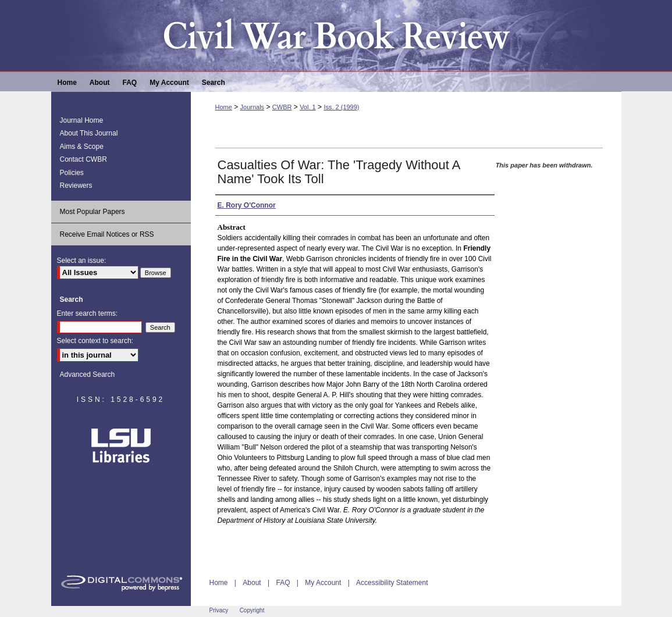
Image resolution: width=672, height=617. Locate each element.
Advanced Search (88, 375)
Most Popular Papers (93, 212)
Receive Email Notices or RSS (107, 234)
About (252, 583)
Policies (72, 173)
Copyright (252, 610)
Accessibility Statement (392, 583)
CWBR (282, 107)
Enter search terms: (88, 313)
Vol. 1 (308, 107)
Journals (253, 107)
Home (224, 107)
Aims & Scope (82, 147)
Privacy (219, 610)
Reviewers (76, 186)
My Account (323, 583)
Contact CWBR (83, 159)
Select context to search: (95, 341)
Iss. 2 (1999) (341, 107)
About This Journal (89, 133)
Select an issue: (82, 261)
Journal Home (82, 120)
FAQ (283, 583)
